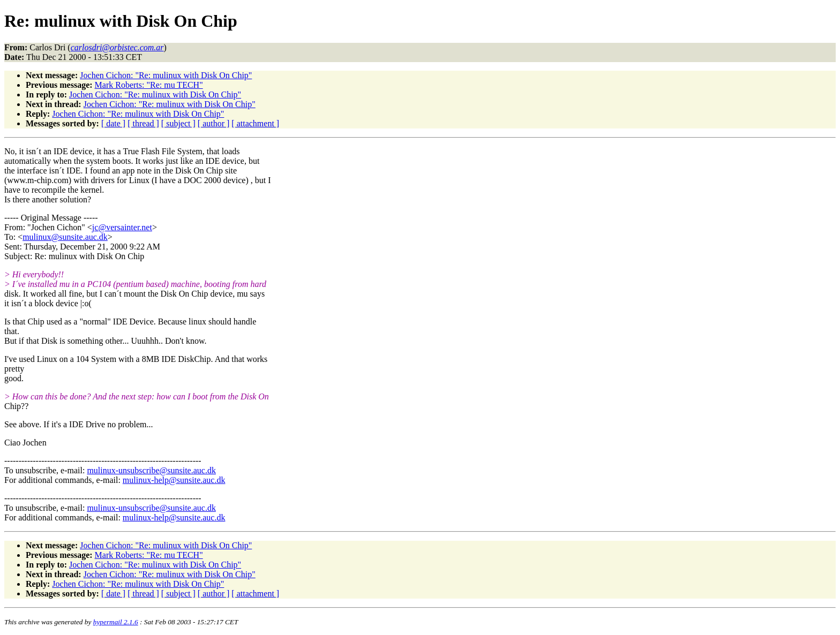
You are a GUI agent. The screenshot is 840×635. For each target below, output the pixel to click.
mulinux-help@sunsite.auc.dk (174, 480)
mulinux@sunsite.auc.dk (65, 237)
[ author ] (214, 123)
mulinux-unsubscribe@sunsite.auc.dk (151, 470)
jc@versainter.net (122, 227)
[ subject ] (178, 123)
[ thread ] (143, 123)
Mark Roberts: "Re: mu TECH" (149, 85)
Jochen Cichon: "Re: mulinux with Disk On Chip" (166, 75)
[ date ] (113, 123)
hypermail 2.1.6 (116, 622)
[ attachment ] (255, 123)
